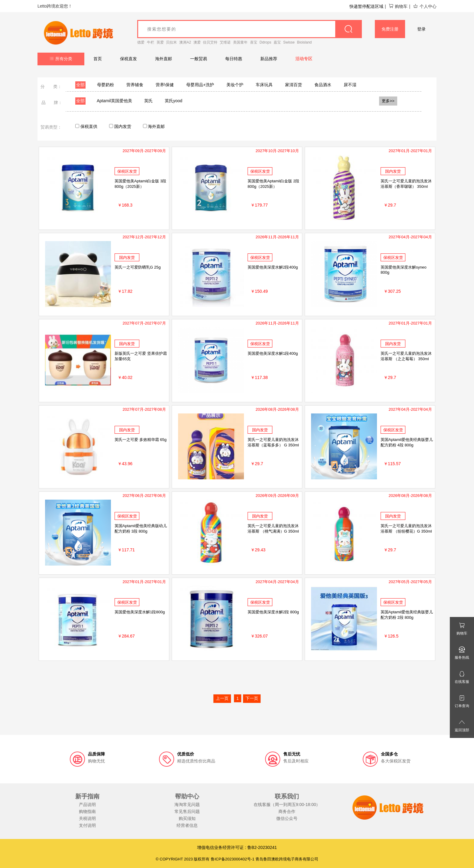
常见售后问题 (187, 811)
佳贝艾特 (210, 42)
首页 (98, 59)
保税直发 (128, 59)
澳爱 (197, 42)
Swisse (289, 42)
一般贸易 (199, 59)
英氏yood (174, 101)
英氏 (148, 101)
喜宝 (254, 42)
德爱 (141, 42)
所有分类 (61, 59)
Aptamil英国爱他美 (114, 101)
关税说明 (87, 818)
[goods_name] (250, 29)
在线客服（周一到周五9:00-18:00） (287, 804)
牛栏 (151, 42)
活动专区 (304, 59)
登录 (421, 29)
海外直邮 (164, 59)
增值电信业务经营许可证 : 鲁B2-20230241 (237, 847)
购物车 (398, 6)
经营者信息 (187, 825)
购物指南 (87, 811)
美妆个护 (235, 85)
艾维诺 (225, 42)
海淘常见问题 (187, 804)
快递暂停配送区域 (366, 6)
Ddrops (266, 42)
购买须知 (187, 818)
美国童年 (240, 42)
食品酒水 (323, 85)
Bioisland (305, 42)
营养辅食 (135, 85)
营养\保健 (165, 85)
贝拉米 (171, 42)
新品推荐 (269, 59)
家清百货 (294, 85)
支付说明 (87, 825)
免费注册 (390, 29)
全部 (80, 85)
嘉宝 (277, 42)
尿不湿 (350, 85)
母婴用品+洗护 (200, 85)
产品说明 (87, 804)
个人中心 (425, 6)
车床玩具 (264, 85)
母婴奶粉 (106, 85)
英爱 (160, 42)
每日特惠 (234, 59)
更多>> (388, 101)
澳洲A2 (185, 42)
